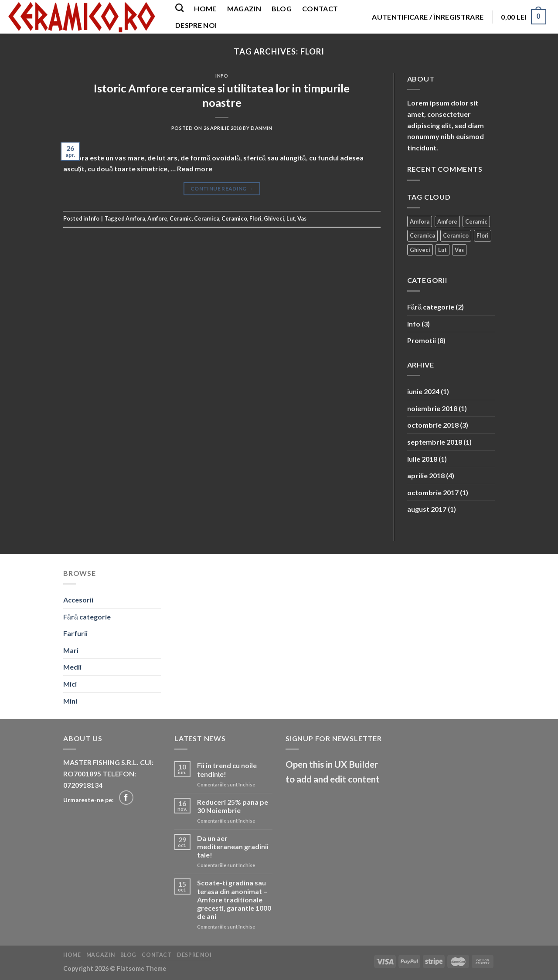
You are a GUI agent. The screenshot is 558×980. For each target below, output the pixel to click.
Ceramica (207, 218)
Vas (302, 218)
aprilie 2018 (426, 475)
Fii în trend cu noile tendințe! (227, 769)
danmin (261, 128)
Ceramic (181, 218)
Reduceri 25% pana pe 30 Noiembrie (233, 806)
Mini (70, 701)
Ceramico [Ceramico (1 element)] (456, 235)
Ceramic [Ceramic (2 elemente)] (476, 221)
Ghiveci (274, 218)
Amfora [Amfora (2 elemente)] (420, 221)
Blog (282, 9)
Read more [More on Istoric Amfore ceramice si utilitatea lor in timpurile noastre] (195, 168)
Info (222, 76)
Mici (70, 684)
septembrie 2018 (435, 442)
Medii (72, 667)
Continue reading (222, 189)
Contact (320, 9)
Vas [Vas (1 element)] (459, 250)
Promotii (422, 340)
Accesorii (78, 600)
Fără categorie (431, 307)
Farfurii (75, 633)
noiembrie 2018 (432, 408)
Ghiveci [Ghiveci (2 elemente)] (420, 250)
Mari (71, 650)
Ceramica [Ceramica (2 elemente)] (422, 235)
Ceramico (234, 218)
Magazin (244, 9)
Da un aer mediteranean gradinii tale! (233, 846)
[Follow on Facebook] (126, 798)
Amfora (135, 218)
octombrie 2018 (433, 425)
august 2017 (427, 509)
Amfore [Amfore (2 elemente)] (447, 221)
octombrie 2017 (433, 492)
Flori (255, 218)
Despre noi (196, 25)
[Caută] (179, 8)
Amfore (157, 218)
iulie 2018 (422, 459)
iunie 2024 (423, 391)
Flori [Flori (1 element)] (483, 235)
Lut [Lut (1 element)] (442, 250)
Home (205, 9)
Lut (291, 218)
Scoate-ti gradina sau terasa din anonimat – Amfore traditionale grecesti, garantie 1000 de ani (234, 899)
